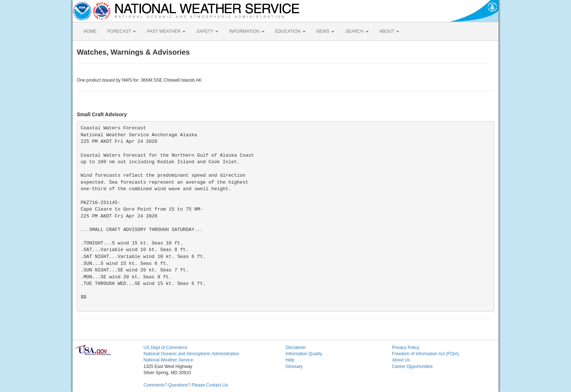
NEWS (325, 31)
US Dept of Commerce (166, 348)
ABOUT (389, 31)
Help (290, 360)
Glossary (294, 366)
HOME (90, 31)
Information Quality (304, 354)
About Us (401, 360)
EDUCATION (290, 31)
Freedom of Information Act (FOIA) (426, 354)
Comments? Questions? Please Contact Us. (186, 385)
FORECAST (122, 31)
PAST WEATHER (166, 31)
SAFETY (207, 31)
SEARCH (357, 31)
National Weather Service (168, 360)
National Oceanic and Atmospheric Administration (191, 354)
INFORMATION (247, 31)
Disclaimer (296, 348)
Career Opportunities (412, 366)
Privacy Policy (406, 348)
